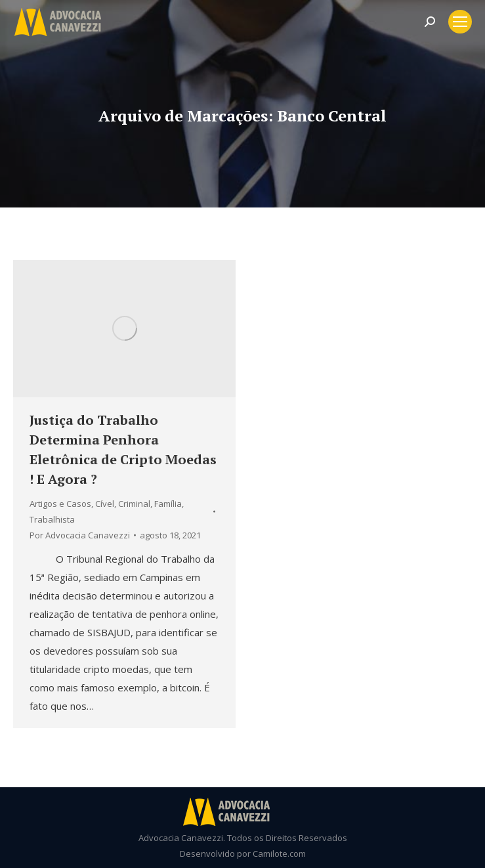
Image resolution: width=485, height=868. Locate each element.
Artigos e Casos (60, 504)
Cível (105, 504)
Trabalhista (52, 519)
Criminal (134, 504)
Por (80, 535)
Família (168, 504)
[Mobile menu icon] (460, 22)
